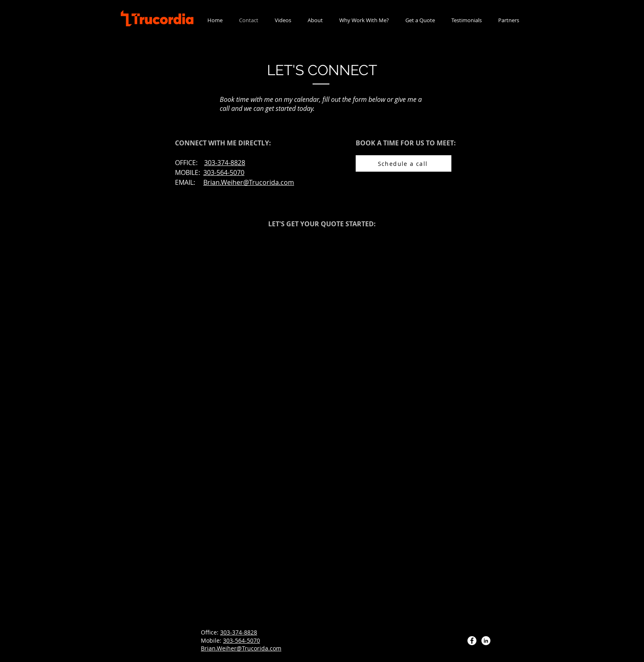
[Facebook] (472, 641)
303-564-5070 (241, 640)
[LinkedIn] (486, 641)
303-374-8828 (239, 632)
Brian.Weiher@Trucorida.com (249, 182)
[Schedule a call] (404, 163)
